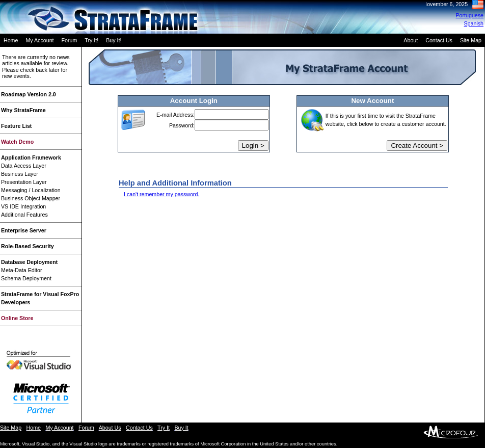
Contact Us (439, 40)
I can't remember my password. (161, 194)
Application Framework (31, 157)
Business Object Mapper (31, 198)
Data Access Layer (24, 166)
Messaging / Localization (31, 190)
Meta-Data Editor (22, 270)
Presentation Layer (24, 182)
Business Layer (20, 174)
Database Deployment (29, 262)
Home (11, 40)
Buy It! (114, 40)
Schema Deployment (26, 278)
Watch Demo (17, 142)
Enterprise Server (24, 230)
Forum (70, 40)
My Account (39, 40)
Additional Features (24, 215)
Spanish (474, 23)
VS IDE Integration (23, 206)
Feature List (16, 126)
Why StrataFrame (23, 110)
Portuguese (470, 15)
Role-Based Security (28, 246)
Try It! (91, 40)
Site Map (471, 40)
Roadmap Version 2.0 (29, 94)
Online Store (17, 318)
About (411, 40)
